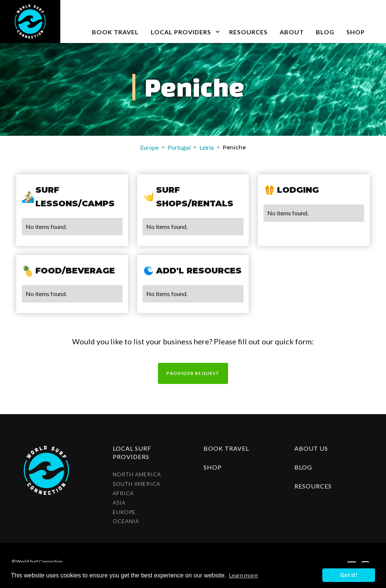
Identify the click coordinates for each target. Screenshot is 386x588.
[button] (184, 21)
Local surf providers (132, 452)
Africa (123, 493)
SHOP (356, 32)
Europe (149, 147)
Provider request (193, 373)
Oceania (126, 521)
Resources (248, 32)
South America (136, 484)
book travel (115, 32)
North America (137, 474)
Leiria (207, 147)
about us (311, 448)
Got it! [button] (349, 575)
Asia (119, 503)
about (292, 32)
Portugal (179, 147)
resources (313, 486)
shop (213, 467)
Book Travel (226, 448)
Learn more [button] (243, 575)
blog (325, 32)
